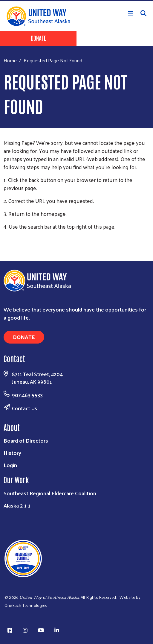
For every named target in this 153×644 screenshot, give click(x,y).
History (12, 453)
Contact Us (25, 408)
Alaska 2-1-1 (17, 505)
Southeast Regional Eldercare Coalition (50, 493)
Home (10, 60)
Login (10, 465)
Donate (38, 38)
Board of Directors (26, 440)
